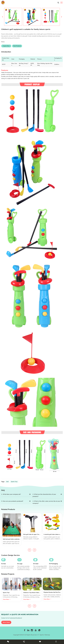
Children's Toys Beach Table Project (33, 593)
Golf (7, 482)
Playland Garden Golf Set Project (53, 592)
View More (7, 599)
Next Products (17, 46)
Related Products (8, 509)
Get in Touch (6, 622)
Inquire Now (6, 46)
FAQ (3, 490)
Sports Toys (14, 482)
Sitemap (47, 635)
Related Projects (8, 574)
